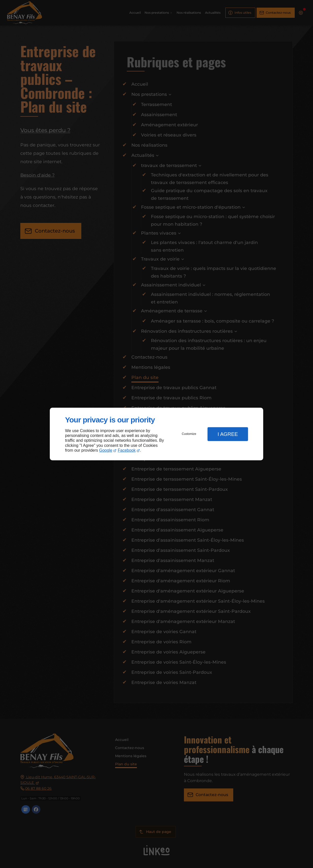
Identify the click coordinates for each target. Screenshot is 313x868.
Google (106, 450)
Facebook (127, 450)
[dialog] (156, 434)
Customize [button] (189, 434)
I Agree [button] (228, 434)
